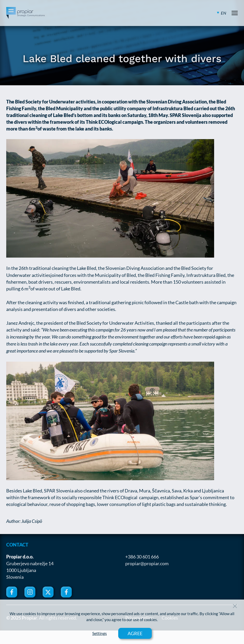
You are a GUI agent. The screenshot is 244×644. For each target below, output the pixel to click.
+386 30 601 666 (142, 557)
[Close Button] (235, 606)
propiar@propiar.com (147, 563)
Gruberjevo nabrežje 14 (30, 563)
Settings (100, 633)
